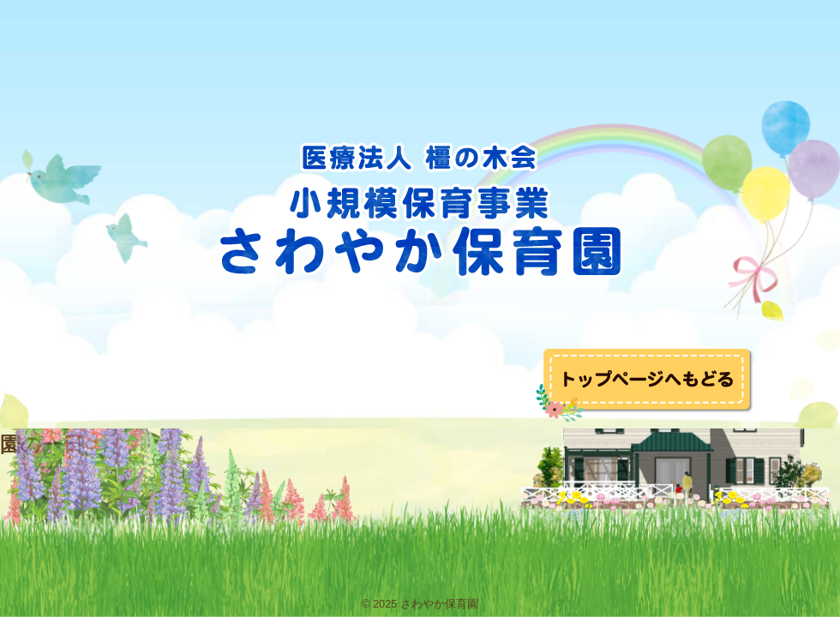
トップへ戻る (645, 385)
